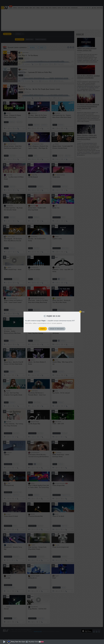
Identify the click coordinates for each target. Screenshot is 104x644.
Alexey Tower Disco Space (18, 642)
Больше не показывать (57, 329)
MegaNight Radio (33, 642)
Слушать (43, 329)
